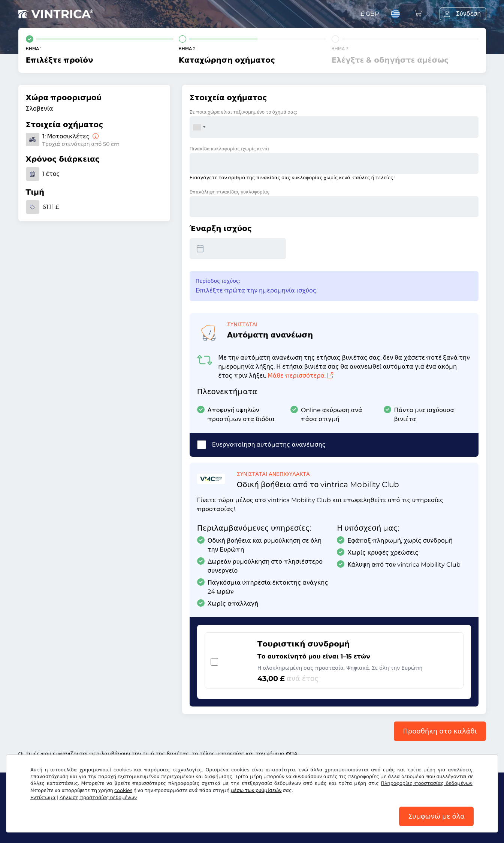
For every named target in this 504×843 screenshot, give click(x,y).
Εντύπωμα (43, 797)
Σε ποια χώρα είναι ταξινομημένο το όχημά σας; (243, 112)
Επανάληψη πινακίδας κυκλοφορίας (230, 192)
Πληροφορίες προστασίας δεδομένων (427, 783)
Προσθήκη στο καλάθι (440, 731)
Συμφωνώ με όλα (436, 816)
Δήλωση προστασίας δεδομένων (98, 797)
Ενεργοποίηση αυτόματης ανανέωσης (269, 445)
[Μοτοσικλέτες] (95, 136)
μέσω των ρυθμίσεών (256, 790)
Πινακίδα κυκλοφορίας (229, 149)
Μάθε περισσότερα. (300, 376)
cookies (123, 790)
